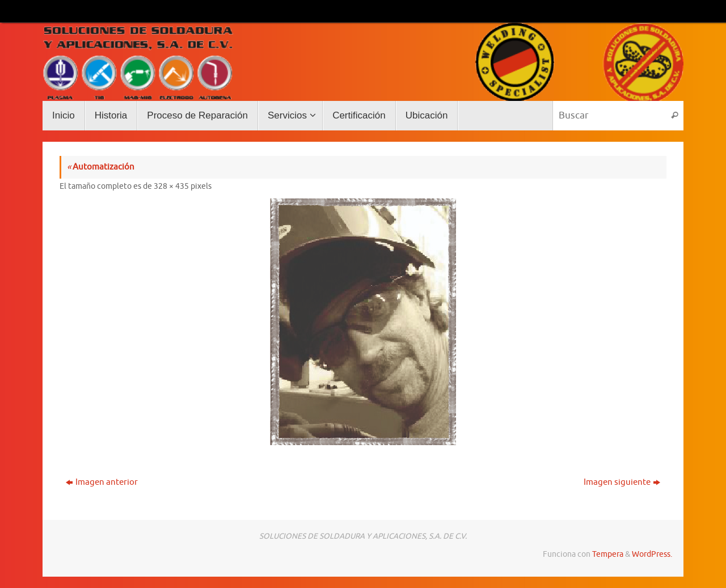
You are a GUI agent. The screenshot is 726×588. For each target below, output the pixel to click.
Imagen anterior (102, 482)
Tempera (608, 554)
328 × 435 (171, 186)
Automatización (101, 167)
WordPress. (652, 554)
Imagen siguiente (622, 482)
